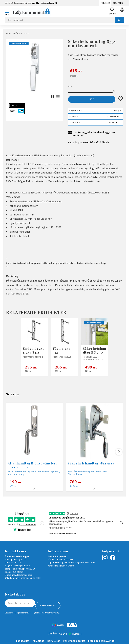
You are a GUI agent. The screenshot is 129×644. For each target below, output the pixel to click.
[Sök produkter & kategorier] (64, 20)
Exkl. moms (118, 3)
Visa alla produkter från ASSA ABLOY (89, 142)
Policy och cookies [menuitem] (74, 641)
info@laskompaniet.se (22, 575)
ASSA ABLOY (115, 122)
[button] (8, 12)
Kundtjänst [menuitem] (23, 641)
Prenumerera (48, 605)
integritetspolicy (52, 613)
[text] (95, 71)
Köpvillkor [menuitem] (54, 641)
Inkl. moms (105, 3)
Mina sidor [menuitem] (38, 641)
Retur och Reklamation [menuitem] (101, 641)
